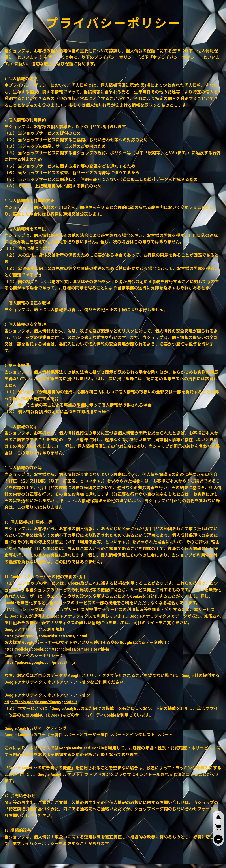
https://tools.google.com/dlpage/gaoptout (41, 702)
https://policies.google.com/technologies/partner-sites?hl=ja (57, 649)
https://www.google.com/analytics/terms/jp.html (46, 636)
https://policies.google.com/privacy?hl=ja (40, 662)
